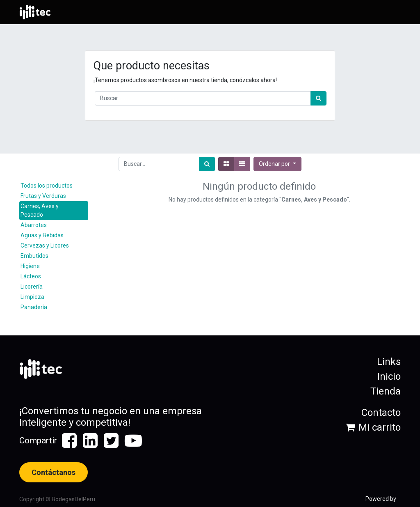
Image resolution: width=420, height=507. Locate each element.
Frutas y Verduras (43, 196)
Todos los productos (47, 186)
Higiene (30, 266)
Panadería (34, 307)
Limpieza (32, 297)
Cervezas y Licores (45, 245)
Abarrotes (34, 225)
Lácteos (31, 276)
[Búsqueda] (318, 98)
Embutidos (34, 256)
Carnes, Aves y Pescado (40, 210)
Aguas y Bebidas (42, 235)
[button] (277, 164)
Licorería (32, 287)
